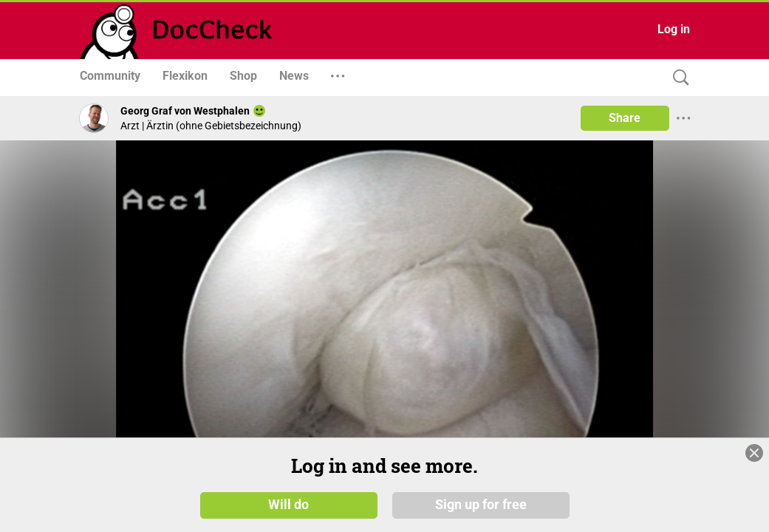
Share (625, 118)
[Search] (677, 78)
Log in (674, 29)
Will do (288, 504)
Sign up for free (481, 504)
